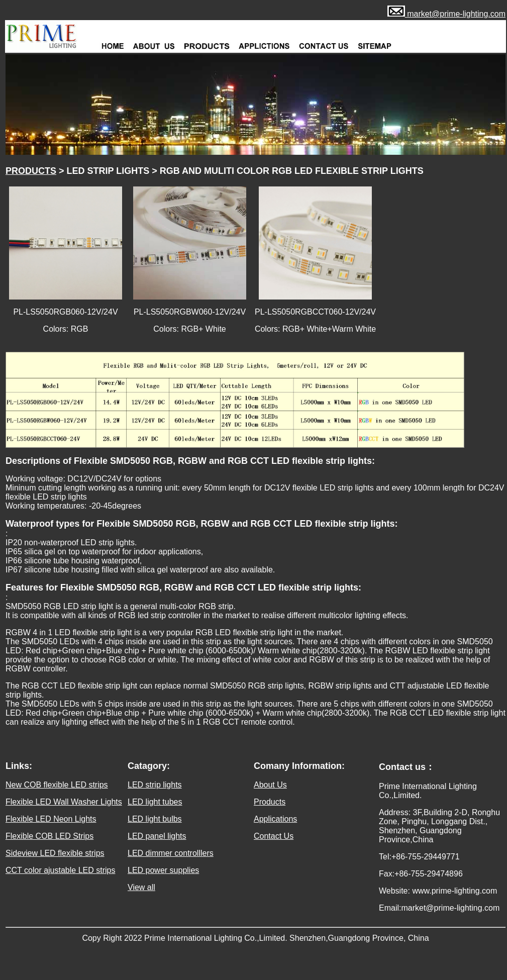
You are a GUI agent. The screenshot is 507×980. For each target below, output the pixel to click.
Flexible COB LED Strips (49, 836)
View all (141, 887)
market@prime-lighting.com (455, 14)
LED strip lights (155, 785)
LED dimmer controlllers (171, 853)
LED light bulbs (155, 819)
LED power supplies (163, 870)
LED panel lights (157, 836)
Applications (275, 819)
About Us (270, 785)
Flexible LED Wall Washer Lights (64, 802)
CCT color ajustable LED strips (60, 870)
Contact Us (274, 836)
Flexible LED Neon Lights (51, 819)
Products (270, 802)
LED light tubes (155, 802)
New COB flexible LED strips (57, 785)
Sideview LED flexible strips (55, 853)
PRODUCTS (31, 171)
